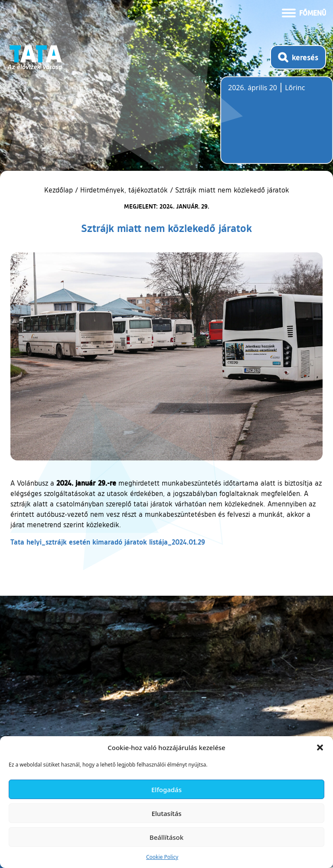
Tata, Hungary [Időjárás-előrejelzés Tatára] (277, 125)
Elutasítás (166, 813)
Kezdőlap (60, 190)
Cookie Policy (162, 857)
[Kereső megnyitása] (298, 57)
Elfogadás (166, 790)
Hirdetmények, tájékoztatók (124, 190)
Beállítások (166, 837)
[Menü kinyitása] (304, 12)
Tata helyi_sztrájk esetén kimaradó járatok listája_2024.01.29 (108, 542)
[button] (320, 747)
